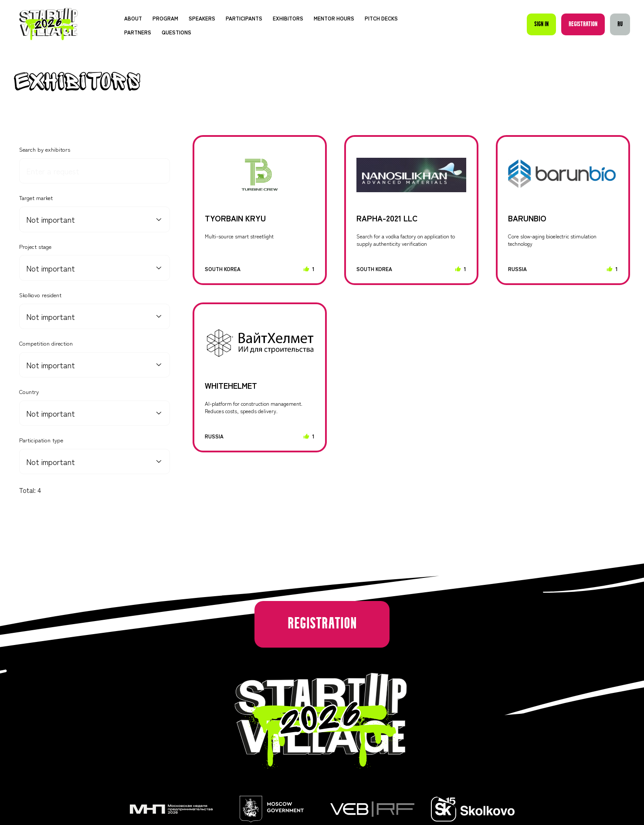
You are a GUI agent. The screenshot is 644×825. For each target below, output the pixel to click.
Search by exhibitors (45, 149)
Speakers (202, 18)
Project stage (35, 247)
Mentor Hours (334, 18)
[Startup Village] (49, 24)
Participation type (41, 440)
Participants (244, 18)
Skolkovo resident (40, 295)
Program (165, 18)
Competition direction (46, 343)
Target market (36, 198)
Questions (176, 32)
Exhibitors (288, 18)
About (133, 18)
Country (29, 392)
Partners (138, 32)
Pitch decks (381, 18)
